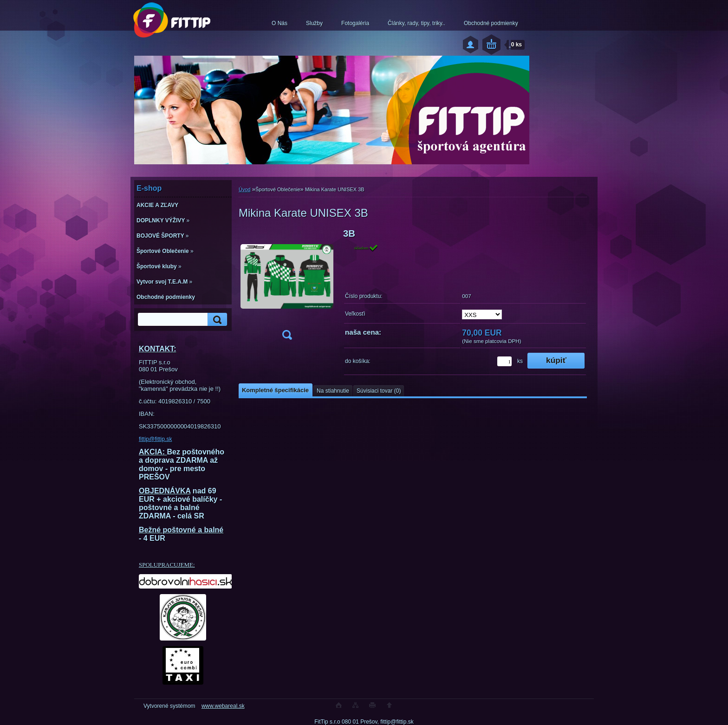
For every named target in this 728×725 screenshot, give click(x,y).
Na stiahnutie (333, 391)
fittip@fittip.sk (156, 439)
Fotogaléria (355, 23)
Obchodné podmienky (491, 23)
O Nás (279, 23)
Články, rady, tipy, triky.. (416, 23)
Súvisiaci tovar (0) (379, 391)
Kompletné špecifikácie (275, 390)
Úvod (245, 189)
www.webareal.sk (223, 706)
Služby (314, 23)
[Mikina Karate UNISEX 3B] (287, 287)
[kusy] (504, 361)
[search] (216, 320)
